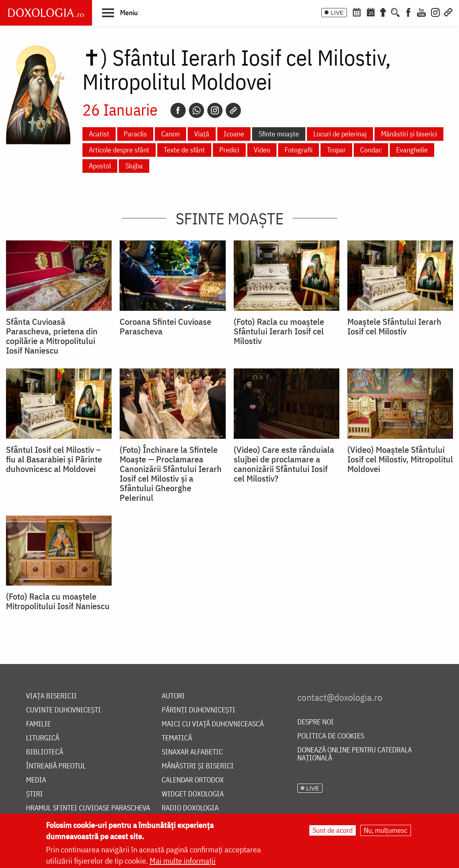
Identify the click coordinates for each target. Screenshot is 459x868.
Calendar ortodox (193, 780)
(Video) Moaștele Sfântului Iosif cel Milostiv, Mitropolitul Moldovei (400, 459)
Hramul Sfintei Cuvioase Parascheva (88, 808)
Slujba (134, 166)
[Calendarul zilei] (371, 12)
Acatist (99, 134)
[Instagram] (435, 12)
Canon (170, 134)
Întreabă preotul (56, 766)
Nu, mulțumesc (386, 830)
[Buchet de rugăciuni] (383, 12)
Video (262, 150)
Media (36, 780)
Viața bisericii (51, 696)
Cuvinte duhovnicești (63, 710)
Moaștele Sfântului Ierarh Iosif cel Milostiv (394, 326)
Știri (34, 794)
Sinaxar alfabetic (192, 752)
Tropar (336, 150)
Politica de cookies (331, 736)
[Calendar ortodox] (357, 12)
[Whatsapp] (196, 110)
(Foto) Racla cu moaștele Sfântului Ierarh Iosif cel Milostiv (279, 331)
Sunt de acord (333, 830)
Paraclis (135, 134)
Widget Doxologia (193, 794)
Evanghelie (412, 150)
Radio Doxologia (190, 808)
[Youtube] (421, 12)
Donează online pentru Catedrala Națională (355, 754)
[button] (120, 12)
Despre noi (316, 722)
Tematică (177, 738)
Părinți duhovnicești (198, 710)
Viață (202, 134)
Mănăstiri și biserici (409, 134)
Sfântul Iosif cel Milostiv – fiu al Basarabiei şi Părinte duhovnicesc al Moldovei (54, 459)
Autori (173, 696)
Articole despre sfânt (119, 150)
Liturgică (43, 738)
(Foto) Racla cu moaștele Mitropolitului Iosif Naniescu (58, 601)
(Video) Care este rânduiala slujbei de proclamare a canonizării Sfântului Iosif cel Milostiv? (284, 464)
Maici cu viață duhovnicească (213, 724)
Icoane (234, 134)
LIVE (337, 13)
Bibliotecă (45, 752)
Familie (38, 724)
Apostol (100, 166)
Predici (229, 150)
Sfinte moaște (279, 134)
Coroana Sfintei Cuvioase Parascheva (165, 326)
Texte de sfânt (184, 150)
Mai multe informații (183, 861)
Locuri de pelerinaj (340, 134)
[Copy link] (233, 110)
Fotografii (299, 150)
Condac (371, 150)
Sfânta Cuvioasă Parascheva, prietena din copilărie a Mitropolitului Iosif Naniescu (52, 336)
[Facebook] (408, 12)
